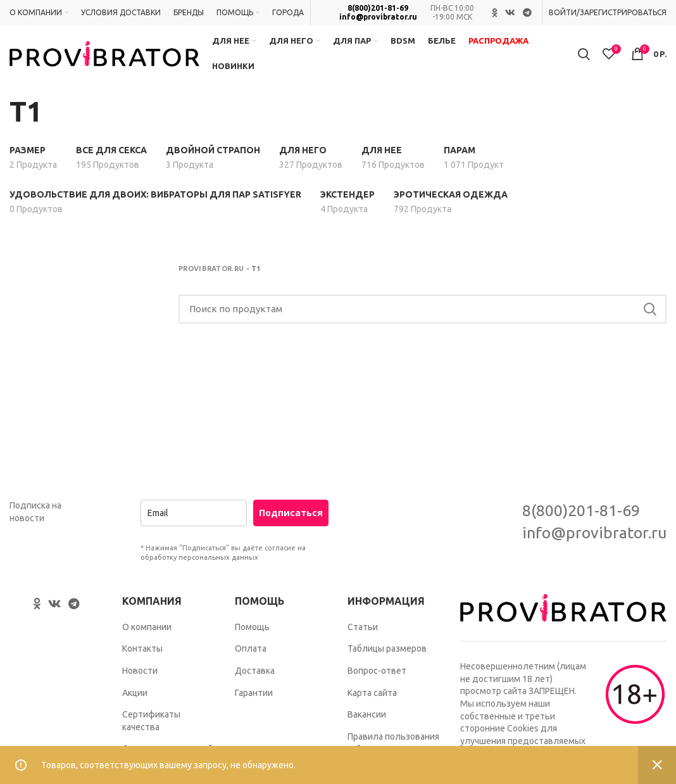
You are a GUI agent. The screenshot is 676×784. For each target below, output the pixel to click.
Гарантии (254, 693)
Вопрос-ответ (377, 671)
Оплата (251, 648)
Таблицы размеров (387, 648)
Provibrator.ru (211, 269)
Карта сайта (372, 693)
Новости (140, 671)
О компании (147, 627)
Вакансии (367, 714)
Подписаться (291, 513)
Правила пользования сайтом (393, 743)
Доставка (255, 671)
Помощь (252, 627)
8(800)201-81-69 (378, 8)
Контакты (142, 648)
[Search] (422, 309)
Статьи (363, 627)
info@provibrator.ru (378, 17)
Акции (135, 693)
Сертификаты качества (151, 721)
